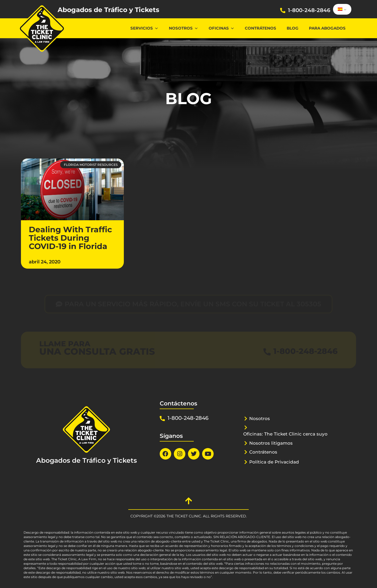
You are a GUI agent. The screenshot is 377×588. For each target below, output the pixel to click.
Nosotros (184, 28)
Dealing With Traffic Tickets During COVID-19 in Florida (70, 238)
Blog (293, 28)
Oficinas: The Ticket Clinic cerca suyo (285, 434)
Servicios (144, 28)
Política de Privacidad (274, 462)
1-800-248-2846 (309, 10)
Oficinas (221, 28)
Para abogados (327, 28)
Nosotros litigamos (271, 443)
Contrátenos (260, 28)
